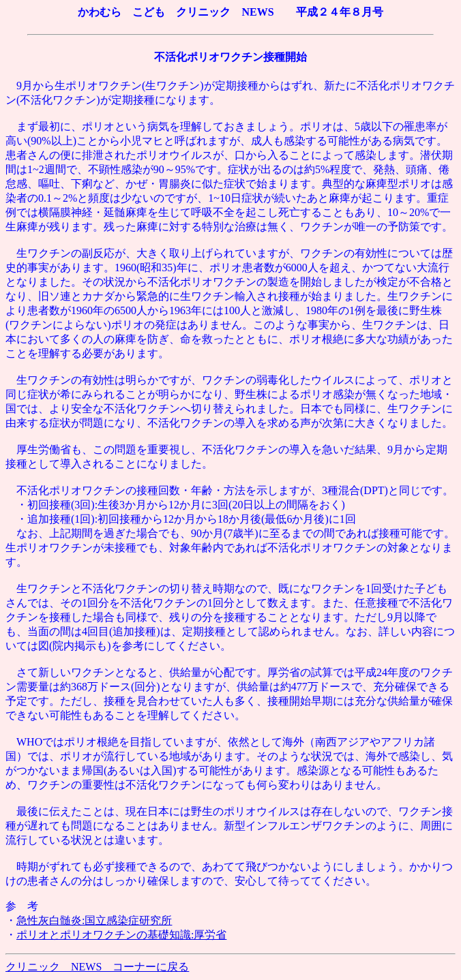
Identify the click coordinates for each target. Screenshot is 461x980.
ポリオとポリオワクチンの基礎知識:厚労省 (121, 935)
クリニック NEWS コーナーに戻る (97, 967)
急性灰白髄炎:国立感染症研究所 (94, 920)
